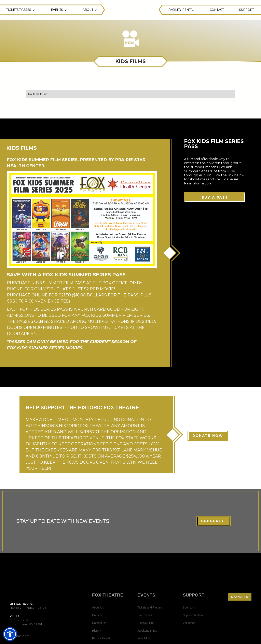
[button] (21, 10)
